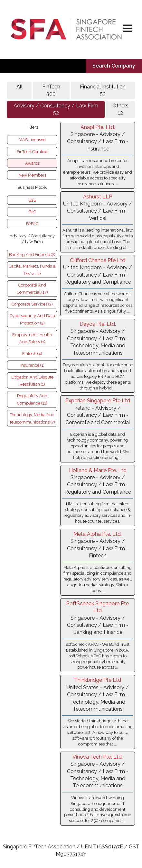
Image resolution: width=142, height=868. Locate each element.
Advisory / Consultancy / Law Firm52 (56, 109)
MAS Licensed (32, 140)
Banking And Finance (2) (32, 255)
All (19, 90)
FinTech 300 (51, 90)
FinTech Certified (32, 152)
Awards (32, 163)
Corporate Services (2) (32, 304)
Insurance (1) (32, 365)
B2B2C (32, 224)
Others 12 (120, 109)
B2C (32, 212)
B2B (32, 200)
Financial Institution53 (103, 90)
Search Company (114, 66)
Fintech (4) (32, 354)
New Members (32, 175)
